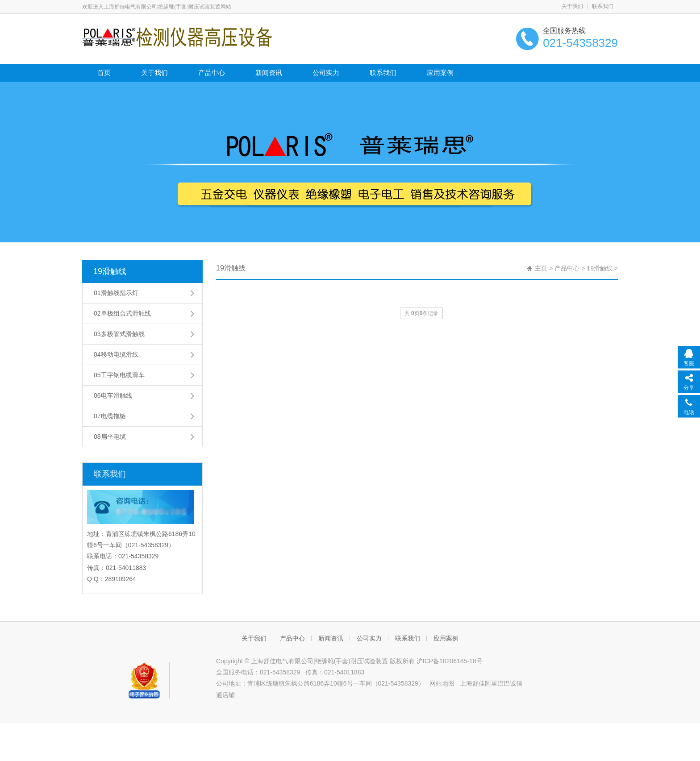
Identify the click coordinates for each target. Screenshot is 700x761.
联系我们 (603, 6)
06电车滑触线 (113, 395)
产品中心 (212, 73)
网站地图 (442, 683)
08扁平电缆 (110, 437)
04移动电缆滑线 (116, 354)
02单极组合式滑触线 (122, 313)
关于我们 (572, 6)
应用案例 (440, 73)
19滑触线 (110, 271)
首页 (104, 73)
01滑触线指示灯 (116, 293)
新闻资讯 (269, 73)
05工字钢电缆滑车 (119, 375)
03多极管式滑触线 (119, 334)
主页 (541, 268)
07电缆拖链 (110, 416)
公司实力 (326, 73)
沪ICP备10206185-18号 (450, 661)
